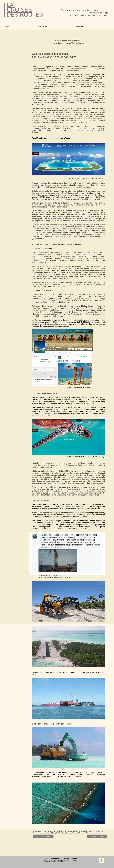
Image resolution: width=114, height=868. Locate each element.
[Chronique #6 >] (97, 836)
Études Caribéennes (85, 833)
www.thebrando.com (97, 178)
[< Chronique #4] (43, 836)
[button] (55, 26)
